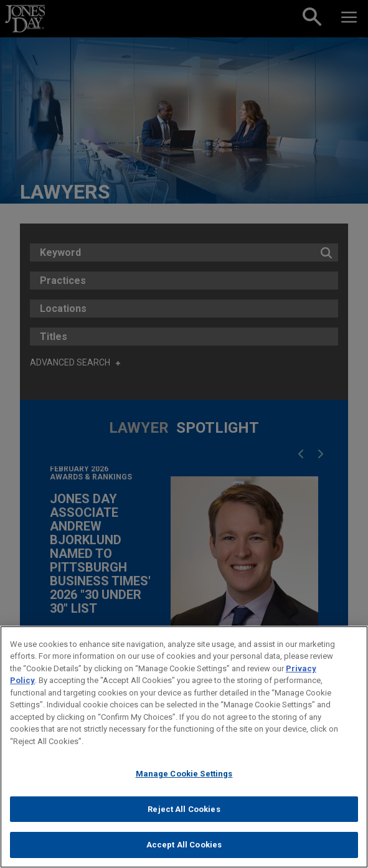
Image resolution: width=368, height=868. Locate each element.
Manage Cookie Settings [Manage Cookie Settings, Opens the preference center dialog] (184, 774)
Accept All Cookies (184, 845)
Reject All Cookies (184, 809)
